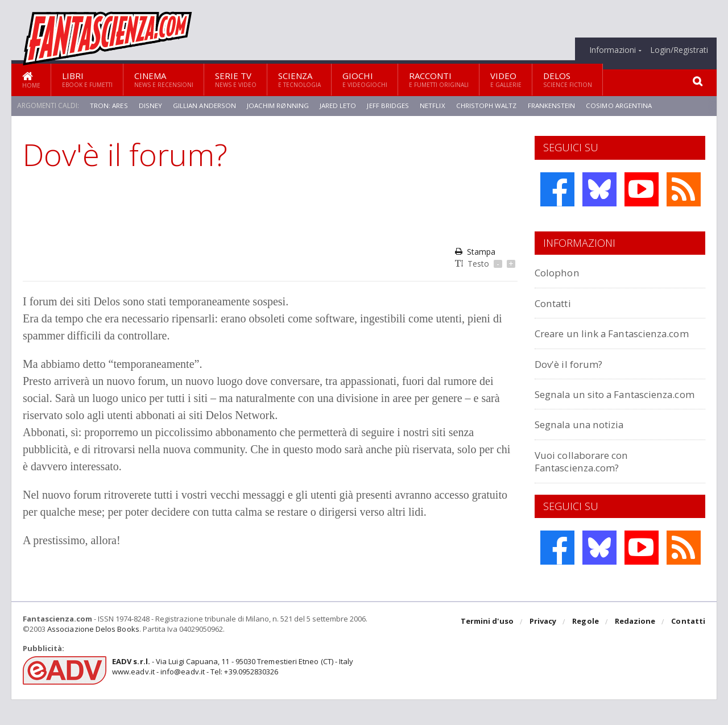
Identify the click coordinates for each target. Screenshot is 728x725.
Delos (568, 79)
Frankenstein (551, 105)
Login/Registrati (679, 50)
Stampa (475, 252)
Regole (586, 648)
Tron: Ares (109, 105)
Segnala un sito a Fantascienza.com (580, 413)
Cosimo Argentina (618, 105)
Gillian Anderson (203, 105)
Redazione (636, 648)
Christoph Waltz (485, 105)
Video (506, 79)
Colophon (559, 272)
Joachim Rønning (277, 105)
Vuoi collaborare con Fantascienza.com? (586, 486)
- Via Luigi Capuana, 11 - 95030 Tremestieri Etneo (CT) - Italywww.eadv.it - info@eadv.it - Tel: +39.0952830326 (231, 692)
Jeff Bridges (387, 105)
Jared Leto (338, 105)
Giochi (365, 79)
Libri (87, 79)
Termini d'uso (489, 648)
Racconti (439, 79)
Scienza (299, 79)
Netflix (431, 105)
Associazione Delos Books (93, 654)
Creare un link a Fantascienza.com (580, 339)
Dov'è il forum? (572, 376)
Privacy (544, 648)
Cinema (164, 79)
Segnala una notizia (585, 449)
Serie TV (236, 79)
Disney (150, 105)
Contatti (556, 303)
